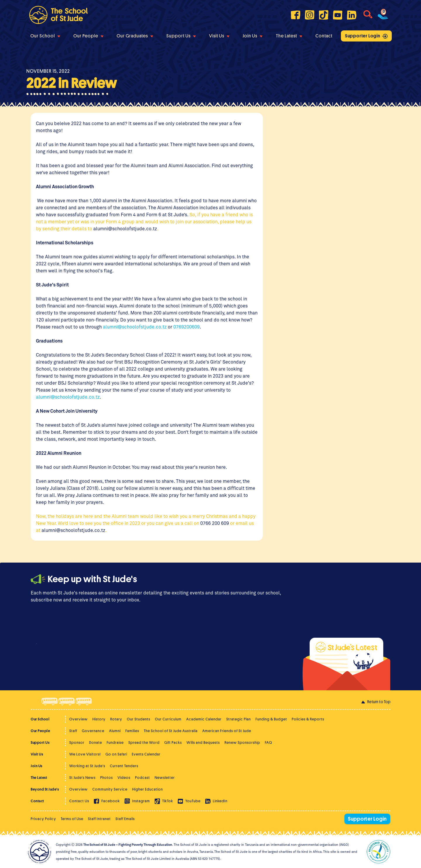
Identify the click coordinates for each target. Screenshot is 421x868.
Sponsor (77, 742)
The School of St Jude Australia (171, 731)
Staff (73, 731)
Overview (78, 719)
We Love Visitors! (85, 754)
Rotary (116, 719)
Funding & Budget (271, 719)
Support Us (181, 36)
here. (222, 467)
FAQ (269, 742)
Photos (107, 778)
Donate (96, 742)
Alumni (115, 731)
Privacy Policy (43, 819)
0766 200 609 (215, 523)
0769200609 (187, 327)
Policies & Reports (308, 719)
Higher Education (147, 789)
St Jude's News (82, 778)
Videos (124, 778)
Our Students (139, 719)
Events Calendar (146, 754)
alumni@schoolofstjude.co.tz (125, 228)
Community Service (110, 789)
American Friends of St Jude (227, 731)
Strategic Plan (239, 719)
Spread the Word (144, 742)
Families (132, 731)
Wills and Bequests (203, 742)
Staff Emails (125, 819)
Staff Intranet (99, 819)
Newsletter (165, 778)
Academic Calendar (204, 719)
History (99, 719)
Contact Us (79, 801)
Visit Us (219, 36)
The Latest (289, 36)
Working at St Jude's (87, 766)
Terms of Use (72, 819)
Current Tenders (124, 766)
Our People (88, 36)
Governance (93, 731)
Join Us (253, 36)
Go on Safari (116, 754)
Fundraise (115, 742)
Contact (324, 36)
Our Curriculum (168, 719)
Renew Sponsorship (242, 742)
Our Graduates (135, 36)
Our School (45, 36)
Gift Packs (173, 742)
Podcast (143, 778)
